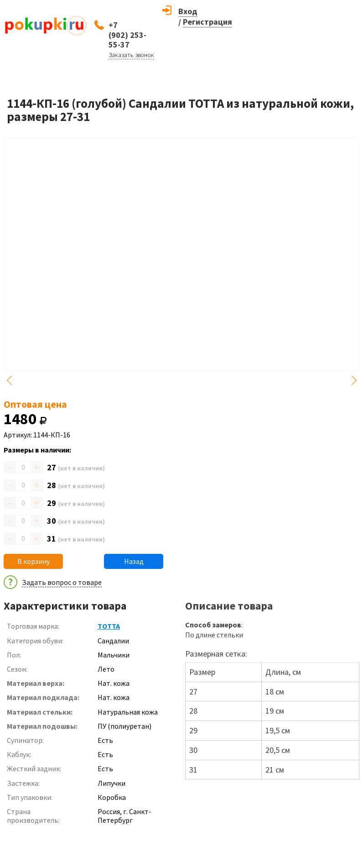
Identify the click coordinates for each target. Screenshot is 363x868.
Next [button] (354, 380)
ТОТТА (109, 626)
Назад (134, 561)
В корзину (34, 561)
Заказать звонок (131, 55)
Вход (188, 11)
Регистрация (207, 22)
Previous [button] (9, 380)
